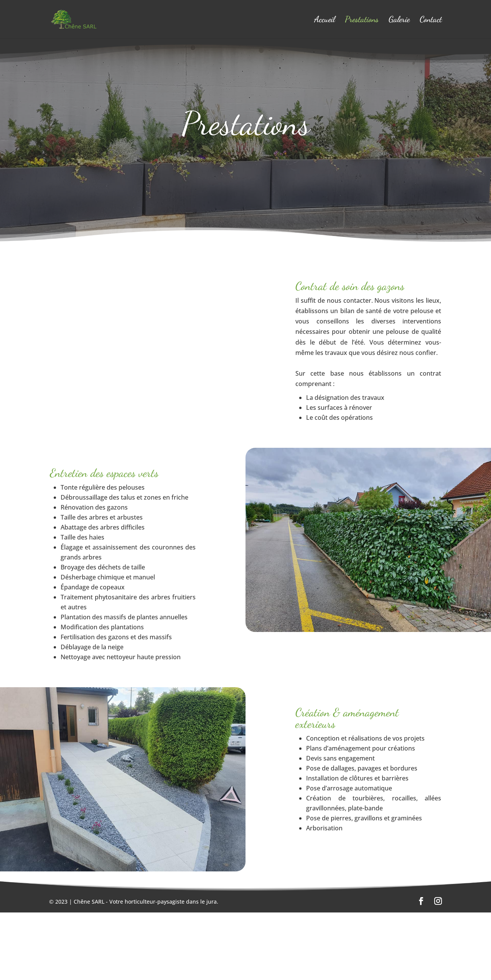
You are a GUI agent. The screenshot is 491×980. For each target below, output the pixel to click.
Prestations (362, 20)
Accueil (325, 20)
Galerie (399, 20)
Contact (431, 20)
